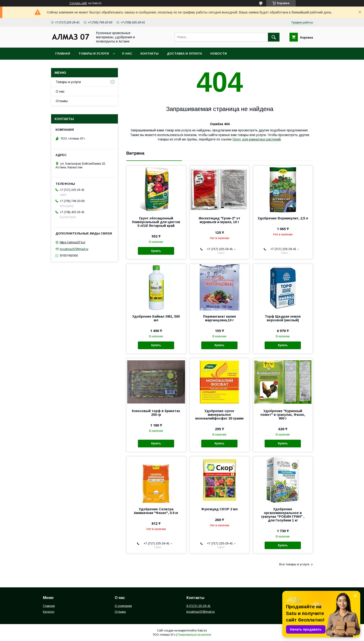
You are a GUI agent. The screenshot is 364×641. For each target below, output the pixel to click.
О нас (127, 54)
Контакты (149, 54)
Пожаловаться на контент (194, 635)
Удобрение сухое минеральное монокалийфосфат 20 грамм (219, 415)
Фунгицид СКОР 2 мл (219, 509)
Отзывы (62, 101)
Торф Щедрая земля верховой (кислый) (283, 318)
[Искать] (274, 37)
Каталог (49, 612)
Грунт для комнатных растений (257, 139)
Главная (63, 54)
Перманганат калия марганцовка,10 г (219, 318)
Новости (219, 54)
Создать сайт (78, 3)
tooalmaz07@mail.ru (74, 249)
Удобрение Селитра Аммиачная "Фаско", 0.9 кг (156, 511)
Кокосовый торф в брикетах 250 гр (156, 413)
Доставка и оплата (184, 54)
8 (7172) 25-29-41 (198, 606)
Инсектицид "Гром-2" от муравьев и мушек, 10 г (219, 220)
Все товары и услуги (294, 564)
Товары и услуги (94, 54)
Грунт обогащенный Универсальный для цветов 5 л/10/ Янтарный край (156, 222)
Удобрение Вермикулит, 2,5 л (283, 218)
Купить (156, 251)
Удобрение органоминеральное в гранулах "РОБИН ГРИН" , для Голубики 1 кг (283, 515)
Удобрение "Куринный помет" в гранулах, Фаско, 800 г (283, 415)
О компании (123, 606)
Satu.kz (202, 631)
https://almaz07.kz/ (73, 242)
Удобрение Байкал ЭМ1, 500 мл (156, 318)
